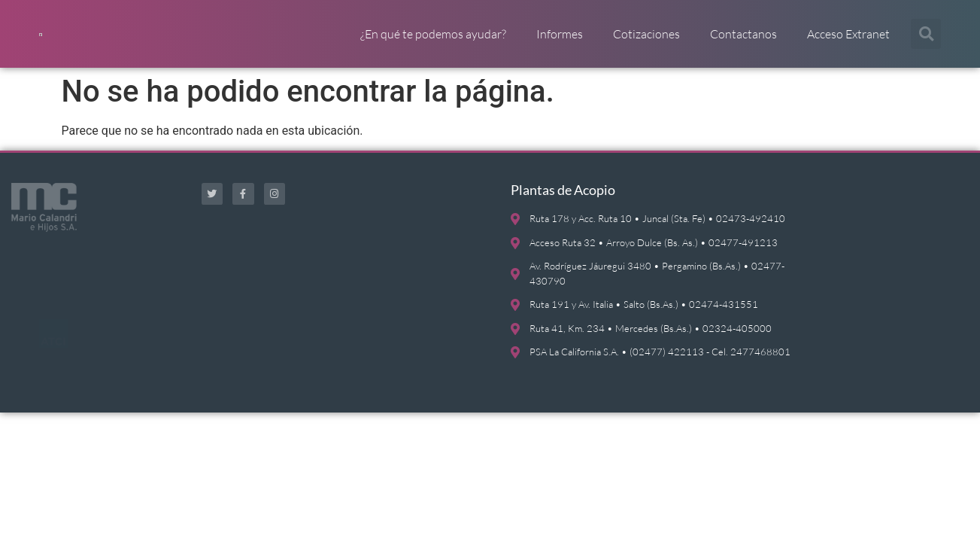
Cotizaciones (646, 41)
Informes (560, 41)
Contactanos (743, 41)
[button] (926, 41)
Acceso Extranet (848, 41)
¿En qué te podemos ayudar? (433, 41)
